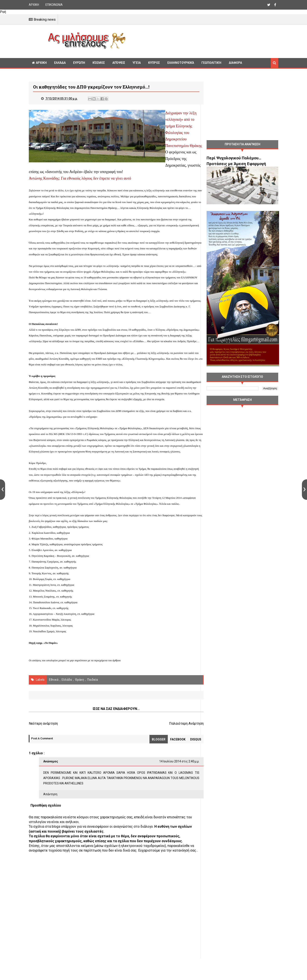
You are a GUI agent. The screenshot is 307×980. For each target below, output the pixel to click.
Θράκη (80, 697)
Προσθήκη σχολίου (46, 823)
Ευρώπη (79, 63)
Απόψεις (119, 63)
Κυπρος (154, 63)
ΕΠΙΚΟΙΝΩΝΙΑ (54, 5)
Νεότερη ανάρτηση (43, 741)
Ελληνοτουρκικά (181, 63)
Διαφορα (235, 63)
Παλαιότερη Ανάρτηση (178, 741)
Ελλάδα (60, 63)
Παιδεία (93, 697)
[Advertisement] (204, 41)
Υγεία (137, 63)
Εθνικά (54, 697)
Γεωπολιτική (211, 63)
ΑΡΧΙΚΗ (34, 5)
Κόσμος (99, 63)
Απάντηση (50, 812)
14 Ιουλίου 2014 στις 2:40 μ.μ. (171, 779)
